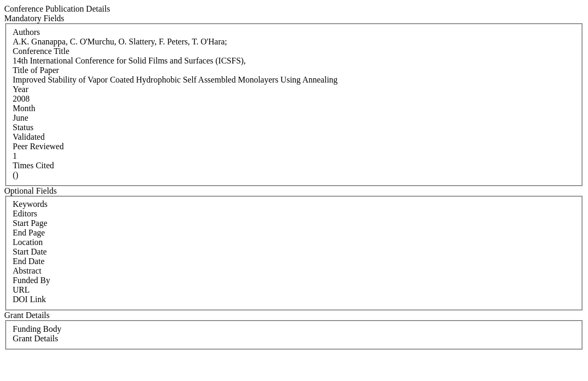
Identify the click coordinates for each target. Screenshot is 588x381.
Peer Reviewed (38, 146)
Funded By (31, 280)
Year (20, 89)
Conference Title (41, 51)
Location (28, 242)
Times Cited (33, 165)
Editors (25, 214)
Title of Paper (36, 70)
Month (24, 108)
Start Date (30, 252)
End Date (29, 261)
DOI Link (29, 299)
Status (23, 127)
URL (21, 290)
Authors (26, 32)
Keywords (30, 204)
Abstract (27, 271)
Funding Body (37, 329)
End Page (29, 233)
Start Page (30, 223)
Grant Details (35, 338)
